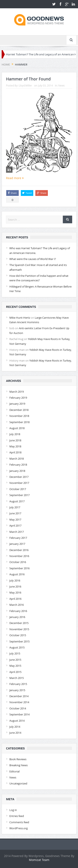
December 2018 (19, 410)
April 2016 (15, 599)
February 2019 (18, 398)
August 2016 (17, 574)
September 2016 (19, 568)
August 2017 (17, 501)
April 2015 (15, 672)
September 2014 (19, 714)
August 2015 (17, 647)
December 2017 (19, 477)
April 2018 (15, 452)
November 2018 (19, 416)
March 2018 (17, 459)
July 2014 (15, 727)
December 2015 (19, 623)
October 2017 (18, 489)
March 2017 (17, 532)
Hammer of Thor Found (28, 79)
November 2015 (19, 629)
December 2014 (19, 696)
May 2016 (15, 592)
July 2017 (15, 507)
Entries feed (17, 816)
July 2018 (15, 434)
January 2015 (17, 690)
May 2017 (15, 520)
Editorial (14, 771)
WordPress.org (19, 828)
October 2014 (18, 708)
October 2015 (18, 635)
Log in (13, 810)
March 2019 (17, 392)
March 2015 (17, 678)
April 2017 (15, 526)
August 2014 (17, 721)
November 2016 (19, 556)
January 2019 (17, 404)
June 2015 (15, 660)
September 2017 (19, 495)
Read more (15, 178)
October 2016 (18, 562)
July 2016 (15, 580)
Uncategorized (18, 783)
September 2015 (19, 641)
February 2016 (18, 611)
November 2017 (19, 483)
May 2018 (15, 446)
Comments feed (19, 822)
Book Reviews (18, 759)
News (61, 85)
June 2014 (15, 733)
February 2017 (18, 538)
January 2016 (17, 617)
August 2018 (17, 428)
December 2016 (19, 550)
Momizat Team (39, 860)
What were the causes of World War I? (33, 259)
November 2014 (19, 702)
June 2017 (15, 513)
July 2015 (15, 653)
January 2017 (17, 544)
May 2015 (15, 666)
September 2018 (19, 422)
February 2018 (18, 465)
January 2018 (17, 471)
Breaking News (19, 765)
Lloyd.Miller (25, 85)
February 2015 (18, 684)
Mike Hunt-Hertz (20, 318)
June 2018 (15, 440)
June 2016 (15, 586)
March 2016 (17, 605)
